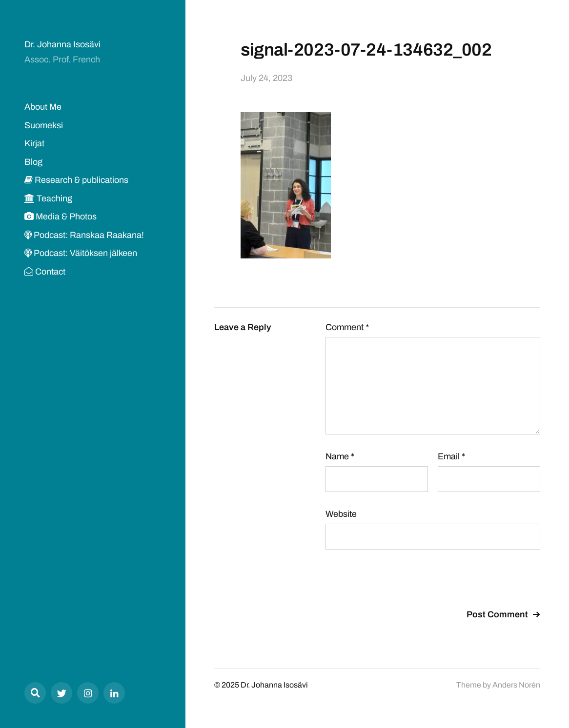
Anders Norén (516, 685)
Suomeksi (44, 125)
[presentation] (400, 581)
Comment (347, 327)
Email (451, 456)
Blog (33, 162)
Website (341, 514)
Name (340, 456)
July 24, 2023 (266, 78)
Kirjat (34, 143)
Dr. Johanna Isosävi (62, 44)
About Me (43, 107)
